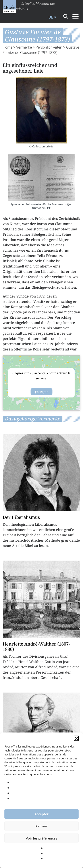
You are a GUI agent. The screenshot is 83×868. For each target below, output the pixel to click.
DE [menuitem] (51, 17)
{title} (41, 383)
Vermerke (24, 47)
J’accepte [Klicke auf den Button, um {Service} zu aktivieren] (41, 392)
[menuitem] (52, 17)
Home (8, 47)
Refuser (41, 826)
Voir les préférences (41, 838)
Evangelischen (61, 282)
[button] (76, 738)
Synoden (35, 277)
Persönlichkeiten (49, 47)
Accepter (41, 814)
